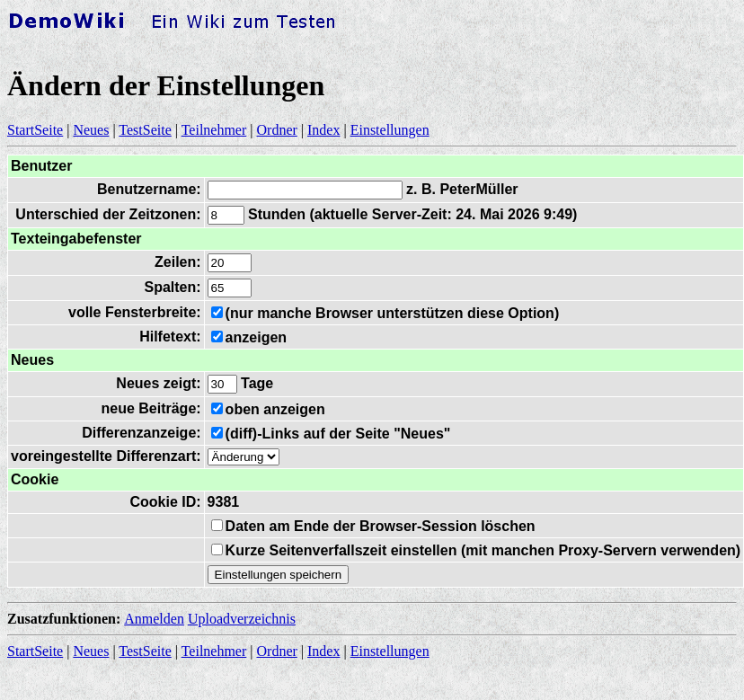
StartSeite (35, 130)
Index (323, 130)
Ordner (277, 130)
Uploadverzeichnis (242, 619)
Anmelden (154, 619)
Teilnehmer (214, 130)
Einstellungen (390, 130)
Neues (91, 130)
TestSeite (145, 130)
